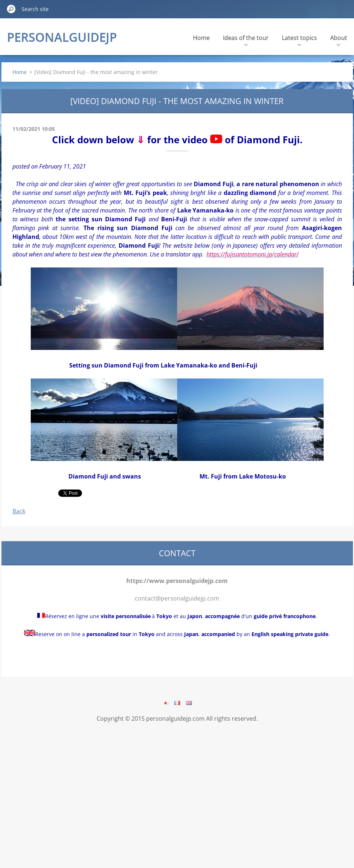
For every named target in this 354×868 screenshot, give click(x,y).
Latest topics (299, 40)
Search (11, 9)
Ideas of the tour (246, 40)
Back (19, 511)
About (339, 40)
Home (201, 38)
